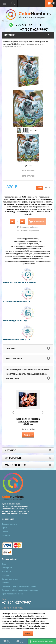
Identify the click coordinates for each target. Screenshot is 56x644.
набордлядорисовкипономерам (28, 249)
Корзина (5, 575)
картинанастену (28, 264)
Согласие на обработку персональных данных (20, 590)
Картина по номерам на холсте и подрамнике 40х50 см (28, 422)
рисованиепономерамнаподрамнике (28, 259)
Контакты (6, 535)
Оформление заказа (10, 579)
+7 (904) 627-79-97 (16, 602)
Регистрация (7, 568)
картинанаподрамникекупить (38, 256)
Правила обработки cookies (13, 594)
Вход (4, 564)
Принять (28, 634)
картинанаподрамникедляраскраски (20, 261)
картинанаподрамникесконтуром (20, 254)
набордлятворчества (30, 239)
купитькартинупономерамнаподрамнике (28, 246)
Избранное (6, 583)
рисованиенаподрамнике (40, 251)
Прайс (4, 528)
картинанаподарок (43, 261)
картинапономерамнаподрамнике (28, 241)
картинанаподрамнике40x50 (17, 251)
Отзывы (5, 532)
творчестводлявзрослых (15, 256)
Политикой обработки (24, 624)
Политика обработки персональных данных (19, 586)
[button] (42, 641)
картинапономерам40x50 (28, 244)
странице (41, 628)
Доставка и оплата (9, 524)
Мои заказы (7, 572)
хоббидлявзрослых (42, 254)
